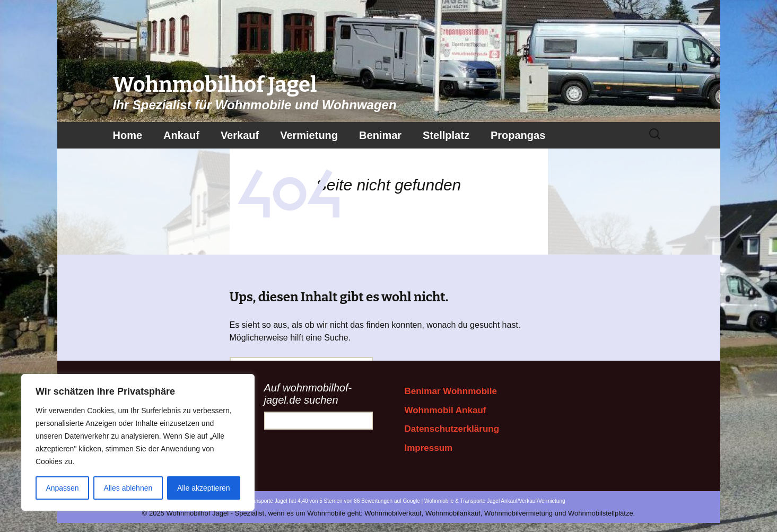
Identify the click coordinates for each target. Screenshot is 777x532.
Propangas (518, 135)
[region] (138, 442)
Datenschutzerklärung (452, 429)
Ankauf (181, 135)
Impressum (429, 448)
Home (128, 135)
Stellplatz (446, 135)
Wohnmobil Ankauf (446, 410)
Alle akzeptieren (204, 488)
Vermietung (309, 135)
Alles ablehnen (128, 488)
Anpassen (62, 488)
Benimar (380, 135)
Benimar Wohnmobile (451, 391)
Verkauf (240, 135)
